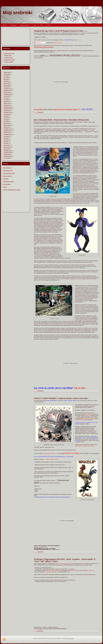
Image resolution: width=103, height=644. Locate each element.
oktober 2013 (7, 92)
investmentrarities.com (9, 173)
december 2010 (8, 151)
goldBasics (6, 179)
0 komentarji (40, 112)
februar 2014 (7, 85)
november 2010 (8, 152)
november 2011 (8, 131)
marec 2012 (7, 123)
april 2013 (6, 100)
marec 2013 (7, 101)
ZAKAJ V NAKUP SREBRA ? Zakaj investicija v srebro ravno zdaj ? (61, 398)
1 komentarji (40, 391)
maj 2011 (6, 141)
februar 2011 (7, 147)
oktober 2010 (7, 154)
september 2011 (8, 134)
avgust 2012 (7, 114)
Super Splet (70, 638)
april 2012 (6, 121)
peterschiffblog (7, 184)
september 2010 (8, 156)
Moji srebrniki (18, 13)
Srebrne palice (8, 55)
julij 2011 (6, 138)
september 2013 (8, 94)
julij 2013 (6, 98)
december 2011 (7, 129)
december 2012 (8, 107)
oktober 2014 (7, 72)
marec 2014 (7, 83)
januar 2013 (7, 105)
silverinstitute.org (7, 168)
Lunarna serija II (8, 57)
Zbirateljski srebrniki (10, 60)
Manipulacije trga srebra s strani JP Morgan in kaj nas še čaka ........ (60, 31)
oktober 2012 (7, 110)
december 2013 (8, 89)
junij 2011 (6, 140)
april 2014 (6, 81)
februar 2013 (7, 103)
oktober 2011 (7, 132)
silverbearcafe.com (8, 170)
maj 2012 (6, 120)
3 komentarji (40, 552)
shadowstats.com (7, 176)
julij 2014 (6, 76)
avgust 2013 (7, 96)
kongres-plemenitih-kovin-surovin (12, 190)
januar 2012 (7, 127)
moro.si (5, 187)
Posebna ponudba (9, 62)
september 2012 (8, 112)
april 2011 (6, 143)
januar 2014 (7, 87)
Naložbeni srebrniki (9, 53)
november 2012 (8, 109)
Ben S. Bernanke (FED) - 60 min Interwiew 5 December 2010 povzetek (61, 120)
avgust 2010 (7, 158)
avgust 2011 (7, 136)
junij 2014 (6, 78)
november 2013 (8, 90)
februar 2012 (7, 125)
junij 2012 (6, 118)
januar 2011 (7, 149)
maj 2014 (6, 79)
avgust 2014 (7, 74)
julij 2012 (6, 116)
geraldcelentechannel (8, 181)
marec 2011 (7, 145)
